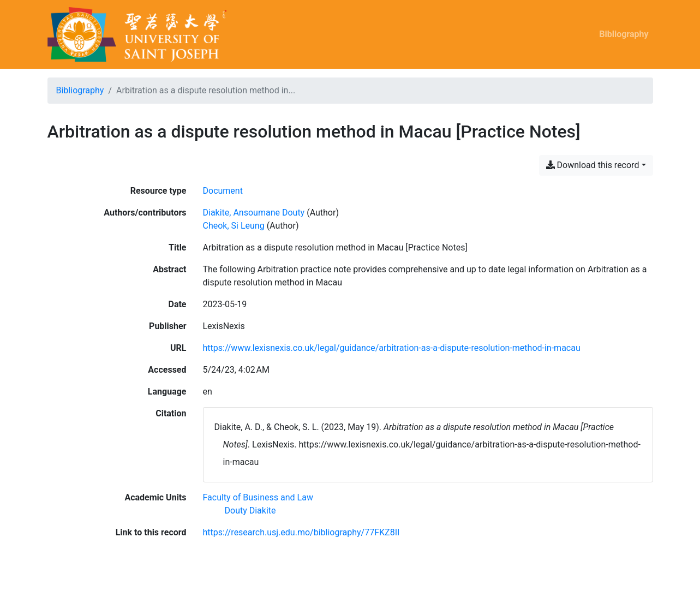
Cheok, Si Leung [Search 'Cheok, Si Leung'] (234, 226)
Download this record (593, 165)
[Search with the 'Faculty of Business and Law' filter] (258, 497)
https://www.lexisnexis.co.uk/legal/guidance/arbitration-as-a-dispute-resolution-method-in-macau (392, 348)
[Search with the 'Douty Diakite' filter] (250, 511)
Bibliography (624, 34)
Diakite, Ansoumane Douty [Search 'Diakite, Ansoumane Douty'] (254, 213)
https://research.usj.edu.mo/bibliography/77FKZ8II (301, 532)
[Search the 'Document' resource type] (223, 191)
